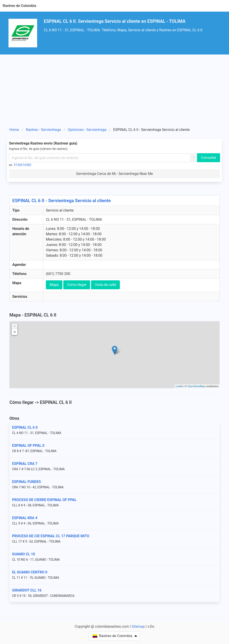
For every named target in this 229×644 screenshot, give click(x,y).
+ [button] (15, 326)
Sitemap (138, 626)
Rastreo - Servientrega (43, 130)
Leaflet (179, 386)
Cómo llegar (77, 285)
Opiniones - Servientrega (87, 130)
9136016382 (23, 165)
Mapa (54, 285)
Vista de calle (105, 285)
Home (14, 130)
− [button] (15, 332)
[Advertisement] (114, 88)
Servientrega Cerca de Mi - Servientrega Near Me (114, 174)
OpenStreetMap (196, 386)
